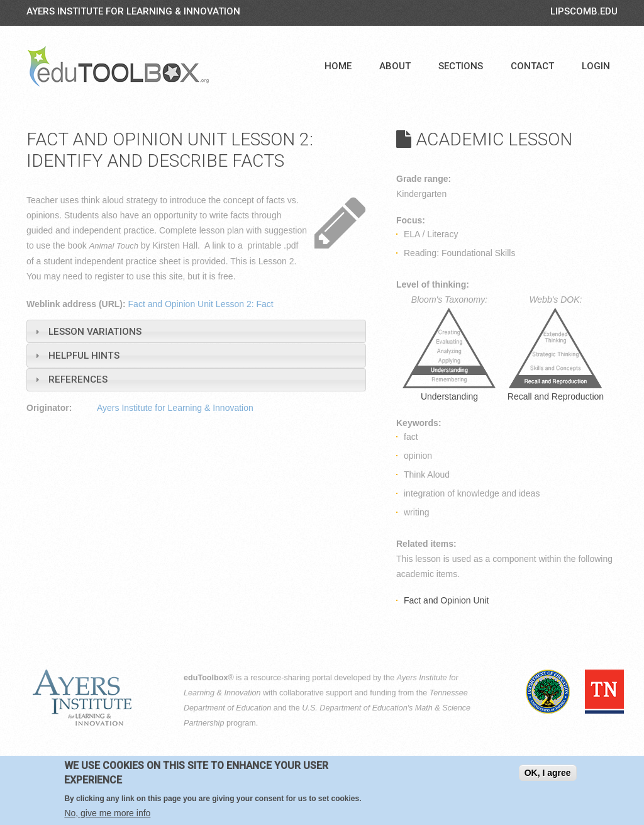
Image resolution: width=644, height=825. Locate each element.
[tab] (196, 331)
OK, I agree (548, 773)
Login (596, 66)
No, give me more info (107, 813)
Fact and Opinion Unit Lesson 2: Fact (201, 304)
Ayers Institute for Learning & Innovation (133, 11)
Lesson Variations (95, 332)
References (78, 379)
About (395, 66)
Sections (461, 66)
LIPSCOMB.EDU (584, 11)
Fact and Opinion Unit (446, 600)
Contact (532, 66)
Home (338, 66)
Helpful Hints (84, 356)
